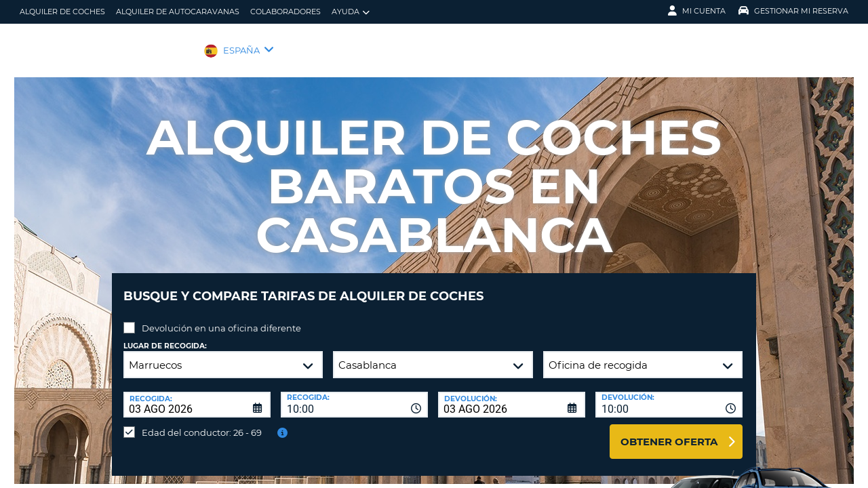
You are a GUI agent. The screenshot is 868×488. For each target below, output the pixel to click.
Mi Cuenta (697, 11)
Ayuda (351, 12)
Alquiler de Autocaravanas (178, 12)
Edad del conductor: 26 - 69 (202, 422)
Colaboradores (285, 12)
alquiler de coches (62, 12)
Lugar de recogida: (165, 336)
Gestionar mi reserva (793, 11)
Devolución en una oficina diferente (221, 318)
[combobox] (354, 394)
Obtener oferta (669, 431)
